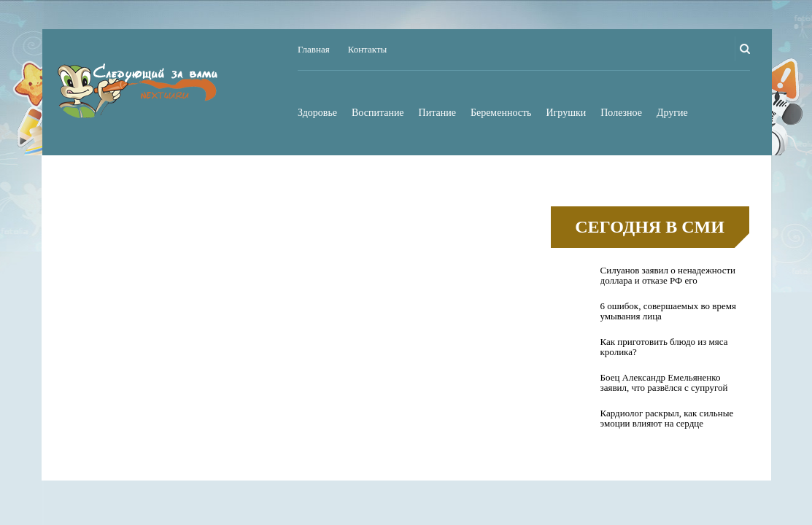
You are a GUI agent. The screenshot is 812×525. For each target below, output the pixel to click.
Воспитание (378, 113)
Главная (314, 49)
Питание (437, 113)
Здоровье (317, 113)
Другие (672, 113)
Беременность (501, 113)
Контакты (368, 49)
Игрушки (567, 113)
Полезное (621, 113)
